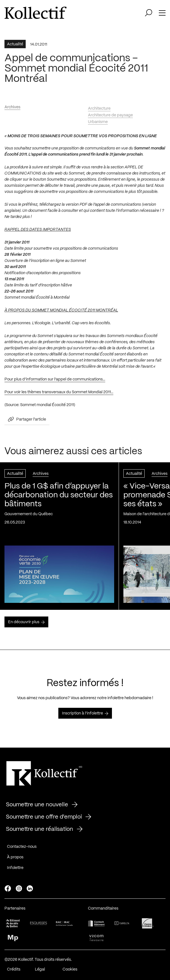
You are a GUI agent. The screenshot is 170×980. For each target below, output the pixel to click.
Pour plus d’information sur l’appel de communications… (55, 381)
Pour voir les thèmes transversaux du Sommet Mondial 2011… (59, 394)
